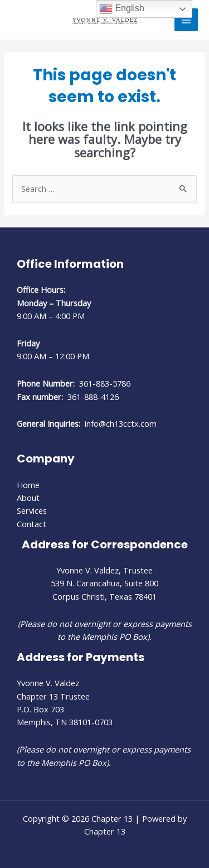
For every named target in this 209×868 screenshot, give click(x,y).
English (122, 9)
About (28, 498)
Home (28, 485)
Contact (31, 524)
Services (32, 510)
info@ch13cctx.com (121, 423)
